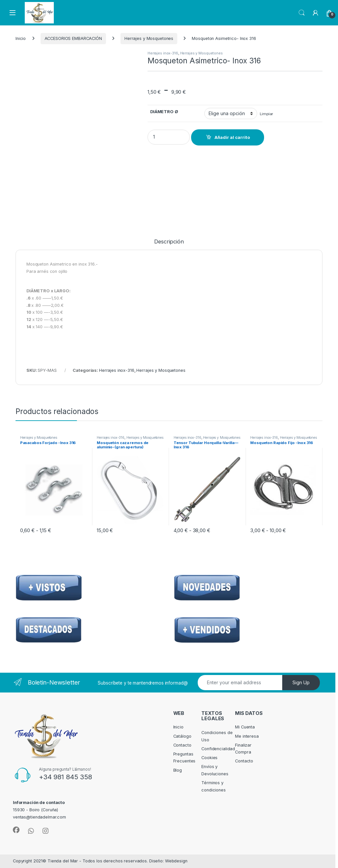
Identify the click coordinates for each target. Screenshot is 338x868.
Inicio (21, 38)
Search (302, 13)
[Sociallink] (16, 830)
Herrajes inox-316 (163, 53)
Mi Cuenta (245, 727)
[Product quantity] (169, 137)
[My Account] (316, 13)
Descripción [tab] (169, 242)
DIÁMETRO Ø (164, 112)
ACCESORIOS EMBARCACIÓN (73, 38)
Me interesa (247, 736)
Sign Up (301, 682)
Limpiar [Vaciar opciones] (266, 114)
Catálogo (182, 736)
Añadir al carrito (232, 137)
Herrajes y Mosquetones (149, 38)
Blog (178, 770)
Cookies (209, 758)
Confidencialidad (218, 749)
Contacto (182, 745)
